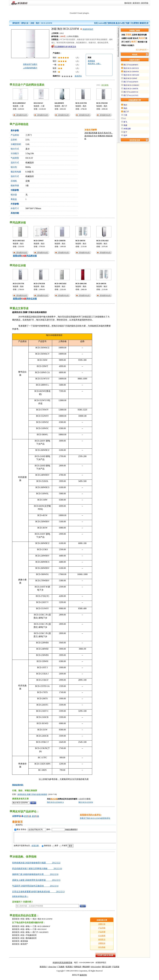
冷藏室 (124, 38)
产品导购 (102, 930)
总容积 (135, 35)
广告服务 (61, 969)
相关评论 (95, 64)
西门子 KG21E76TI (131, 95)
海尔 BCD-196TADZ (131, 75)
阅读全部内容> (18, 785)
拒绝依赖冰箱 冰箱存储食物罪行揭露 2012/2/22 (36, 865)
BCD (96, 136)
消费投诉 (102, 946)
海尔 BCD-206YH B (131, 68)
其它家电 (105, 85)
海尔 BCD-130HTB (131, 89)
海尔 (38, 23)
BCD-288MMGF (19, 103)
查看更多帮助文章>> (20, 899)
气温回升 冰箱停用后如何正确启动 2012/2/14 (35, 888)
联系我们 (69, 969)
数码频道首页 (31, 940)
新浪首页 (136, 3)
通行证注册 (106, 969)
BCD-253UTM (81, 103)
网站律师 (86, 969)
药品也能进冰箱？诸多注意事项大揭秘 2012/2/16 (37, 871)
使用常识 (102, 942)
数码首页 (128, 3)
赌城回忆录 (144, 23)
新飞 (125, 122)
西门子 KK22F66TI (131, 82)
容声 (125, 135)
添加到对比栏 (88, 29)
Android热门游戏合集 (107, 23)
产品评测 (102, 934)
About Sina (52, 969)
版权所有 (83, 977)
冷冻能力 (131, 45)
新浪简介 (43, 969)
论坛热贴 (102, 949)
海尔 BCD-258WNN (131, 72)
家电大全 (25, 23)
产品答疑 (116, 969)
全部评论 (16, 816)
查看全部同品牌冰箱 (25, 256)
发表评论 (78, 76)
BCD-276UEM (102, 103)
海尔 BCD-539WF (130, 78)
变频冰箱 (101, 136)
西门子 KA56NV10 (131, 92)
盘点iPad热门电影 (123, 23)
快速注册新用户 (71, 829)
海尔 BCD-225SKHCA (55, 802)
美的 (84, 106)
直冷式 (100, 133)
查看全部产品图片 (30, 64)
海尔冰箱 (54, 799)
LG (125, 118)
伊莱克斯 (127, 129)
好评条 (28, 816)
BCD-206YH (80, 241)
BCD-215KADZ (103, 241)
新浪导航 (145, 3)
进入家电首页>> (142, 50)
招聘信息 (78, 969)
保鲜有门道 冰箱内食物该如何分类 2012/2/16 (35, 877)
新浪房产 (24, 946)
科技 (23, 921)
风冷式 (106, 133)
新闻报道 (91, 61)
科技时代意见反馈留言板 (63, 965)
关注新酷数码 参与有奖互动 (65, 47)
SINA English (96, 969)
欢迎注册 (35, 848)
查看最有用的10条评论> (91, 815)
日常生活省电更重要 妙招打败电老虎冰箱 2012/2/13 (38, 894)
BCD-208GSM (81, 284)
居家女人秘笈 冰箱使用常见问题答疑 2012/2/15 (36, 882)
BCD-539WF (39, 241)
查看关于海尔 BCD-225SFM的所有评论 (95, 818)
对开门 (128, 42)
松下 (125, 132)
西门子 (64, 106)
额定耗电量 (93, 133)
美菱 (125, 125)
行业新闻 (102, 938)
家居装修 (24, 943)
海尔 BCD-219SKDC (131, 85)
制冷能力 (141, 42)
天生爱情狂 (135, 23)
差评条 (35, 816)
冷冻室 (130, 38)
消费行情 (102, 926)
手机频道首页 (31, 937)
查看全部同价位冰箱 (25, 299)
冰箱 (32, 23)
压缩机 (128, 35)
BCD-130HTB (60, 241)
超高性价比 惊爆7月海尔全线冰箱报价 (32, 794)
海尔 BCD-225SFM (86, 802)
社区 (96, 23)
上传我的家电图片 (30, 68)
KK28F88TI (59, 103)
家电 (28, 921)
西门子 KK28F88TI (131, 65)
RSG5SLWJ (38, 103)
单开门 (134, 42)
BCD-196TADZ (19, 241)
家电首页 (16, 23)
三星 (22, 106)
